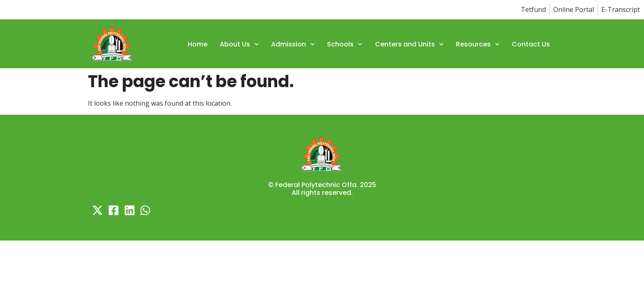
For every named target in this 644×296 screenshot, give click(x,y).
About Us (239, 44)
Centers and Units (409, 44)
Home (198, 44)
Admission (293, 44)
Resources (478, 44)
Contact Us (531, 44)
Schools (345, 44)
